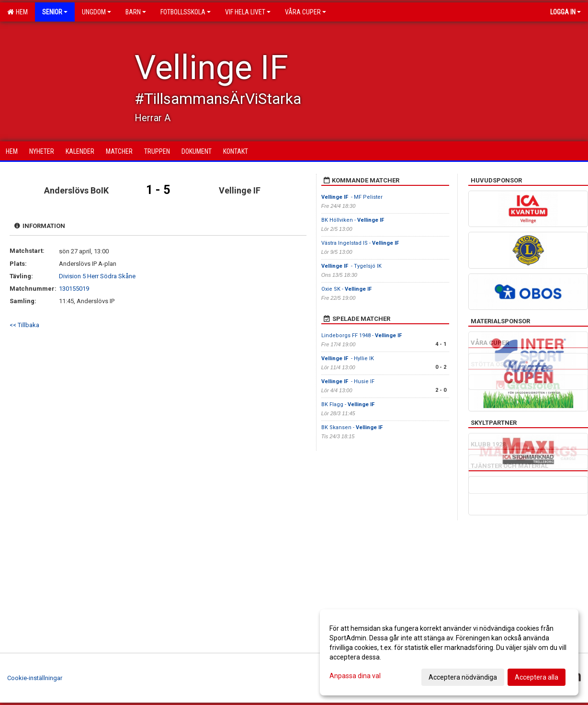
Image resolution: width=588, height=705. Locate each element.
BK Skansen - (352, 427)
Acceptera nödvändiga (463, 677)
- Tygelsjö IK (351, 266)
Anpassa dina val (355, 676)
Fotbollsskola (186, 12)
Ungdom (96, 12)
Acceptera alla (537, 677)
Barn (136, 12)
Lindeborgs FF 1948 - (362, 335)
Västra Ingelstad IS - (361, 243)
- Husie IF (348, 381)
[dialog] (449, 652)
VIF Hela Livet (248, 12)
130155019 (74, 289)
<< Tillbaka (24, 325)
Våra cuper (305, 12)
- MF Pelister (352, 197)
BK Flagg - (348, 404)
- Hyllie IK (348, 358)
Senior (55, 12)
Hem (17, 12)
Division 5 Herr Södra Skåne (97, 276)
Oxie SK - (347, 289)
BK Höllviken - (353, 220)
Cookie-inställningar (35, 678)
